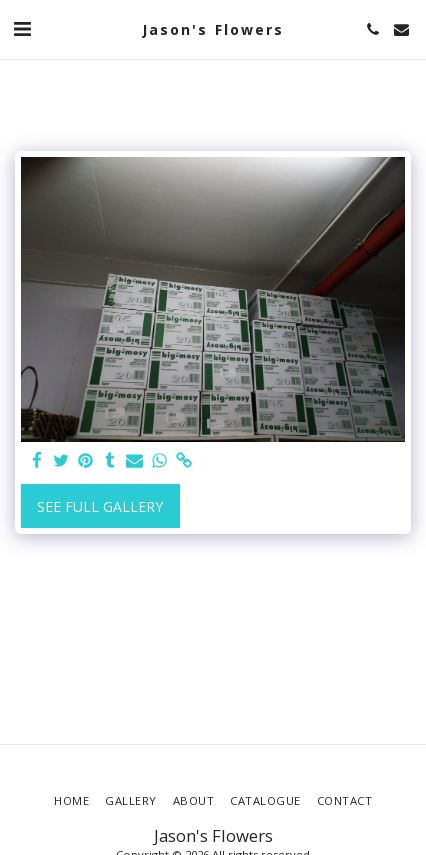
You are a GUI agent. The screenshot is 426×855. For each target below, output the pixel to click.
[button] (22, 28)
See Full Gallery (100, 506)
